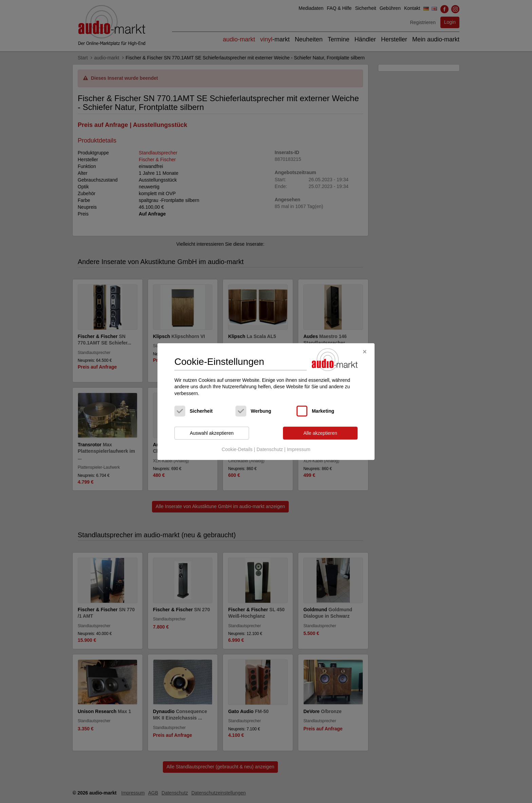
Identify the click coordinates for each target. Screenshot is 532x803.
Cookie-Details (237, 449)
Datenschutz (270, 449)
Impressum (298, 449)
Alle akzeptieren (320, 433)
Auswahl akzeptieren (212, 433)
